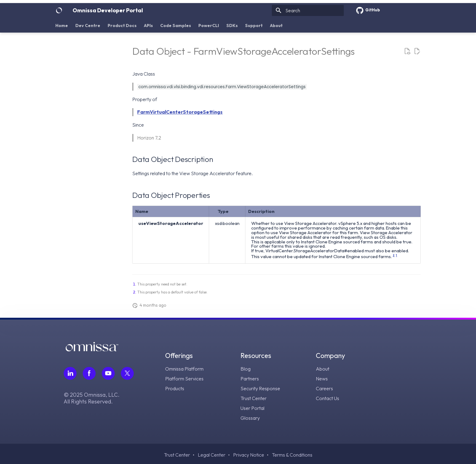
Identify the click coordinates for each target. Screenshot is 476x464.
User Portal (252, 408)
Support (254, 26)
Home (62, 26)
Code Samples (176, 26)
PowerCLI (209, 26)
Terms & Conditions (292, 455)
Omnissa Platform (184, 369)
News (322, 379)
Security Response (260, 388)
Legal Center (212, 455)
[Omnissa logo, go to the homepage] (92, 350)
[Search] (308, 10)
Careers (324, 388)
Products (175, 388)
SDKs (232, 26)
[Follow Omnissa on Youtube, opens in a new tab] (108, 373)
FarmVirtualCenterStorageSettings (180, 112)
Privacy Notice (249, 455)
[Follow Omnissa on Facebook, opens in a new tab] (89, 373)
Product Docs (122, 26)
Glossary (250, 418)
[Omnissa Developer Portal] (59, 10)
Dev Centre (88, 26)
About (276, 26)
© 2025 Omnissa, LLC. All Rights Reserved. (92, 398)
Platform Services (184, 379)
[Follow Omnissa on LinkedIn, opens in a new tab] (70, 373)
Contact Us (327, 398)
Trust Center (254, 398)
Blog (246, 369)
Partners (250, 379)
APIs (148, 26)
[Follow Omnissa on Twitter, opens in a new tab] (127, 373)
